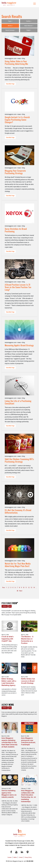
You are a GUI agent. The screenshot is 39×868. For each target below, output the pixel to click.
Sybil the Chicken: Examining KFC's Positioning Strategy (19, 460)
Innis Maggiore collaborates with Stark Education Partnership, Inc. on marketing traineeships (28, 796)
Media (15, 857)
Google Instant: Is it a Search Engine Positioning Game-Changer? (17, 120)
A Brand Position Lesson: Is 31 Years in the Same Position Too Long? (18, 287)
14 (34, 588)
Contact (21, 857)
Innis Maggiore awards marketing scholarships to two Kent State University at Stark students (9, 742)
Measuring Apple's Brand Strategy (19, 345)
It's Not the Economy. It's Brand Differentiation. (18, 511)
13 (31, 588)
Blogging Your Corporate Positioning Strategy (15, 172)
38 (17, 591)
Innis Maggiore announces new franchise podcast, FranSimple (28, 741)
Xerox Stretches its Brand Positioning (16, 230)
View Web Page (10, 84)
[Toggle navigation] (35, 4)
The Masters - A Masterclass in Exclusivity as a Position (27, 640)
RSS (10, 606)
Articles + (10, 26)
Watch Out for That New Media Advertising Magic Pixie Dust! (18, 565)
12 (29, 588)
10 (24, 588)
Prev (4, 588)
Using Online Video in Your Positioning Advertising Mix (16, 63)
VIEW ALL (5, 606)
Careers (10, 857)
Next (21, 591)
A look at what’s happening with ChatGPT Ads (8, 639)
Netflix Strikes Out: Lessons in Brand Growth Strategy (28, 681)
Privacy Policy (28, 857)
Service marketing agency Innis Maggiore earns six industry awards (9, 794)
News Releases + (29, 26)
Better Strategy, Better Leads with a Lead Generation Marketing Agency (9, 682)
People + (29, 30)
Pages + (10, 21)
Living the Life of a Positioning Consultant (18, 402)
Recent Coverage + (10, 30)
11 (26, 588)
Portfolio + (29, 21)
